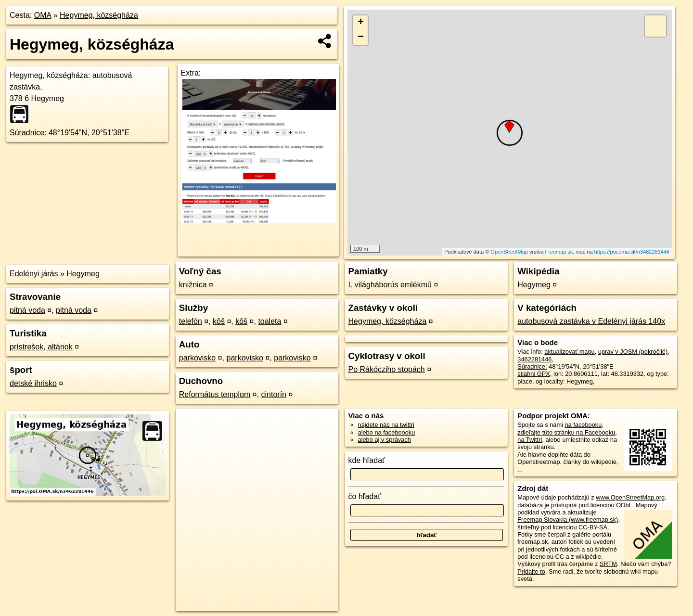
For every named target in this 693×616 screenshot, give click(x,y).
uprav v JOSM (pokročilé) (633, 352)
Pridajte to (531, 571)
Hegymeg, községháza (99, 15)
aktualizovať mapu (569, 352)
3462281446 (534, 359)
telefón (191, 321)
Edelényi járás (34, 274)
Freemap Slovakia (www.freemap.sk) (568, 520)
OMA (43, 15)
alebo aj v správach (385, 440)
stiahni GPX (534, 374)
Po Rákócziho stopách (387, 369)
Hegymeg (83, 274)
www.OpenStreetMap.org (630, 497)
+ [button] (361, 23)
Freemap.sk (559, 252)
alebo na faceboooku (387, 432)
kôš (219, 321)
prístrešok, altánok (41, 347)
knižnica (193, 285)
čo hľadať (365, 496)
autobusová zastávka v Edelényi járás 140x (591, 321)
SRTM (608, 564)
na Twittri (530, 440)
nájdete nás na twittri (386, 425)
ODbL (624, 505)
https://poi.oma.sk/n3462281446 (632, 252)
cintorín (274, 394)
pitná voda (27, 310)
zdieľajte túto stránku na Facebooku (566, 432)
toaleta (269, 321)
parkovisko (197, 358)
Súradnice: (28, 133)
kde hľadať (367, 460)
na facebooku (583, 425)
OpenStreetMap (509, 252)
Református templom (215, 394)
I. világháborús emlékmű (390, 285)
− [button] (361, 38)
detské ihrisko (33, 383)
